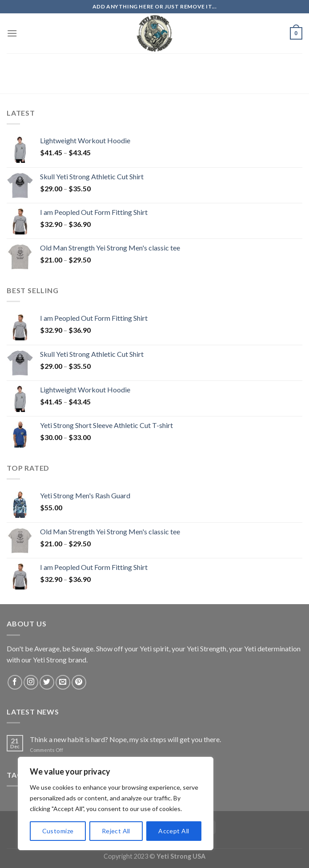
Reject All (116, 831)
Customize (58, 831)
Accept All (174, 831)
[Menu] (12, 33)
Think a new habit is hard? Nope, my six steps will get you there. (125, 739)
